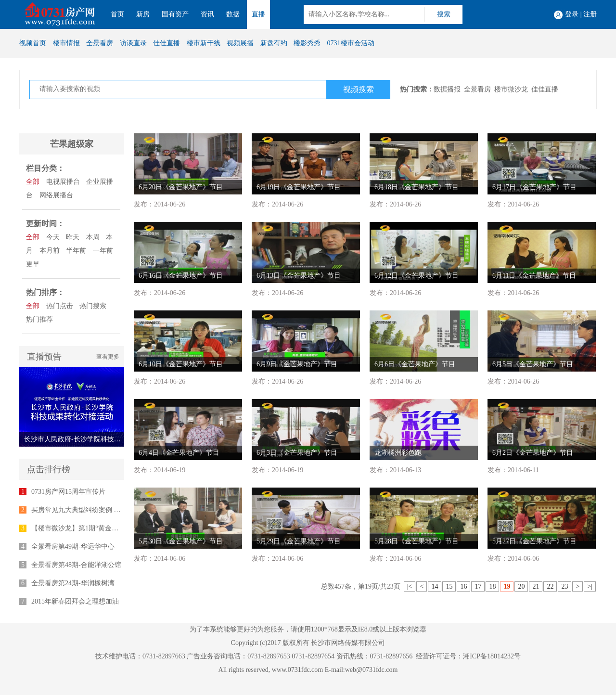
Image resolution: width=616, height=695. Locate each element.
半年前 (76, 251)
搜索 (444, 14)
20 (521, 586)
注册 (590, 14)
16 (463, 586)
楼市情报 (66, 43)
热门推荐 (39, 319)
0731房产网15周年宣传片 (68, 492)
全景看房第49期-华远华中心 (73, 547)
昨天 (73, 237)
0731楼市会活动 (351, 43)
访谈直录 (133, 43)
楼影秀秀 (307, 43)
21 (536, 586)
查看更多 (108, 357)
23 (565, 586)
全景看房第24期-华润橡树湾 (73, 583)
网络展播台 (56, 195)
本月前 (50, 251)
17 (478, 586)
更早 (33, 264)
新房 (143, 14)
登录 (572, 14)
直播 (258, 14)
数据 (233, 14)
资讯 (207, 14)
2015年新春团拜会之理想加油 (75, 601)
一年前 (103, 251)
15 (449, 586)
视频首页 (33, 43)
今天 (53, 237)
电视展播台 (63, 182)
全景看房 (100, 43)
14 (435, 586)
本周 (93, 237)
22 (550, 586)
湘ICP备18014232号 (492, 656)
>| (590, 586)
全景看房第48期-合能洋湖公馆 (76, 565)
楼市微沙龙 (511, 89)
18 (492, 586)
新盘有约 (274, 43)
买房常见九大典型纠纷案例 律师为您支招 (93, 510)
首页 (117, 14)
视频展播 (240, 43)
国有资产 (175, 14)
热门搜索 (93, 306)
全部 (33, 182)
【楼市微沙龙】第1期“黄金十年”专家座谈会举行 (103, 528)
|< (410, 586)
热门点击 (60, 306)
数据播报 (447, 89)
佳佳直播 (167, 43)
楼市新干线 (204, 43)
